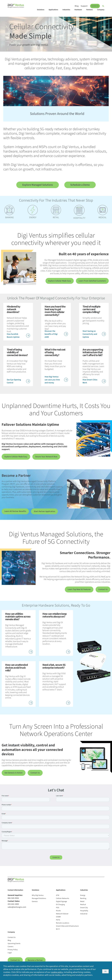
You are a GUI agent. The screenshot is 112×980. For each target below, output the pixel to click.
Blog (77, 6)
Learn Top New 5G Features (79, 591)
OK (105, 971)
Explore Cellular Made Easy (60, 281)
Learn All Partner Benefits (15, 512)
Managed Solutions (39, 900)
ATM (58, 897)
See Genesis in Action (13, 774)
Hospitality (84, 912)
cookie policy (57, 972)
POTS (58, 922)
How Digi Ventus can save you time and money (56, 380)
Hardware (78, 10)
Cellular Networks (63, 900)
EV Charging (60, 906)
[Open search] (103, 6)
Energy (83, 897)
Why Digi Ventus (38, 897)
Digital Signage (61, 903)
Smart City (84, 909)
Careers (10, 948)
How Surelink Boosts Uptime (18, 336)
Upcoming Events (14, 945)
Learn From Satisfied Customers (92, 281)
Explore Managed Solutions (38, 185)
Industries (66, 10)
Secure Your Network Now (43, 457)
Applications (53, 10)
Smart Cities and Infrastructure (67, 928)
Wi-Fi (58, 931)
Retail (82, 903)
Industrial (84, 915)
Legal (10, 954)
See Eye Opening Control (18, 381)
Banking (83, 900)
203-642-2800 (13, 906)
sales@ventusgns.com (17, 909)
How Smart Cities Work (94, 381)
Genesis (35, 903)
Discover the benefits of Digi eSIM (56, 334)
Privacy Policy (13, 951)
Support (84, 6)
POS (58, 909)
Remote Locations (63, 925)
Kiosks (58, 912)
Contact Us (95, 6)
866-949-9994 (13, 900)
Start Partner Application (44, 512)
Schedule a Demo (80, 185)
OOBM (58, 919)
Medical (83, 906)
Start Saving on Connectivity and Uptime (94, 334)
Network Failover (62, 915)
